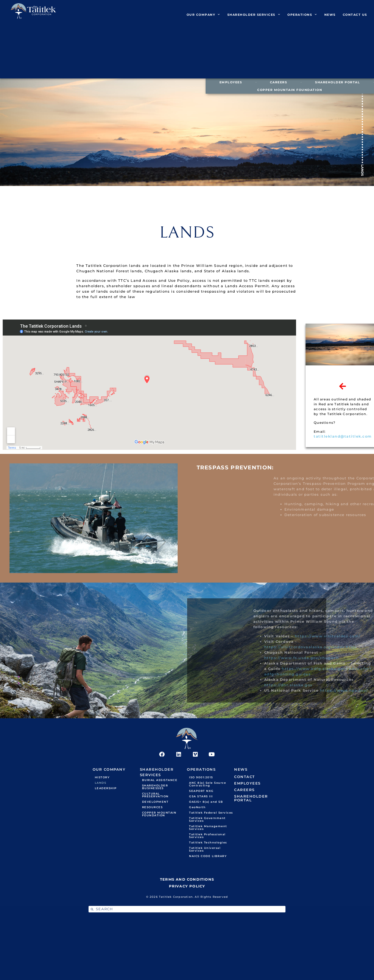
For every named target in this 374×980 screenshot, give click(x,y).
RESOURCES (153, 807)
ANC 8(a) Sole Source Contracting (208, 784)
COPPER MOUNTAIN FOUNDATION (290, 90)
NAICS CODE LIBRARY (208, 856)
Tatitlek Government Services (207, 819)
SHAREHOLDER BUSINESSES (155, 787)
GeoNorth (197, 807)
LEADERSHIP (106, 788)
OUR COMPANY (203, 15)
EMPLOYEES (231, 82)
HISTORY (102, 777)
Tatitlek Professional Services (207, 836)
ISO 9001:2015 (201, 777)
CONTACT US (355, 15)
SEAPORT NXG (201, 791)
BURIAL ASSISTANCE (160, 780)
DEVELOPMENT (155, 802)
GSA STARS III (201, 796)
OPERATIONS (302, 15)
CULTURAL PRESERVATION (155, 795)
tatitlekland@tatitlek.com (343, 436)
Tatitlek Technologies (208, 843)
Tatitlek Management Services (208, 828)
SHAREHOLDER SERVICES (254, 15)
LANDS (101, 783)
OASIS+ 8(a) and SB (206, 802)
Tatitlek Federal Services (211, 813)
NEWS (330, 15)
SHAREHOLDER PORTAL (337, 82)
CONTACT (245, 777)
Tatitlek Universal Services (205, 849)
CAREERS (279, 82)
